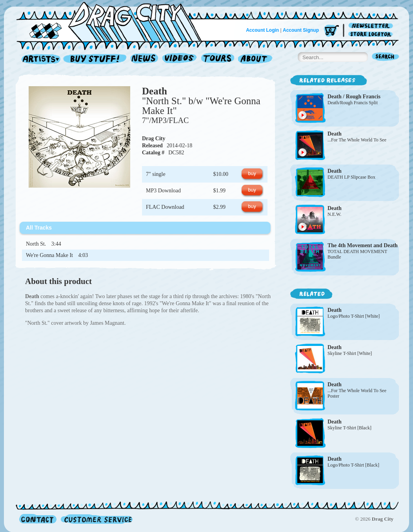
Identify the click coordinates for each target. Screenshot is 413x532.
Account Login (262, 30)
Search (386, 57)
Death (155, 91)
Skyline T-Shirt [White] (350, 353)
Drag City (154, 138)
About (255, 59)
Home (114, 21)
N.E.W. (334, 214)
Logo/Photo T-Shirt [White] (354, 316)
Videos (180, 59)
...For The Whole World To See (357, 140)
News (145, 59)
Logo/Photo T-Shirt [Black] (353, 465)
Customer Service (96, 519)
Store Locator (372, 34)
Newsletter (372, 26)
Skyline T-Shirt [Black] (349, 428)
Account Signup (301, 30)
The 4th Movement (350, 245)
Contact (38, 519)
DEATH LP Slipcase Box (351, 177)
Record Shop (96, 59)
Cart (331, 31)
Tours (218, 59)
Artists (39, 59)
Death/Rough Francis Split (353, 103)
